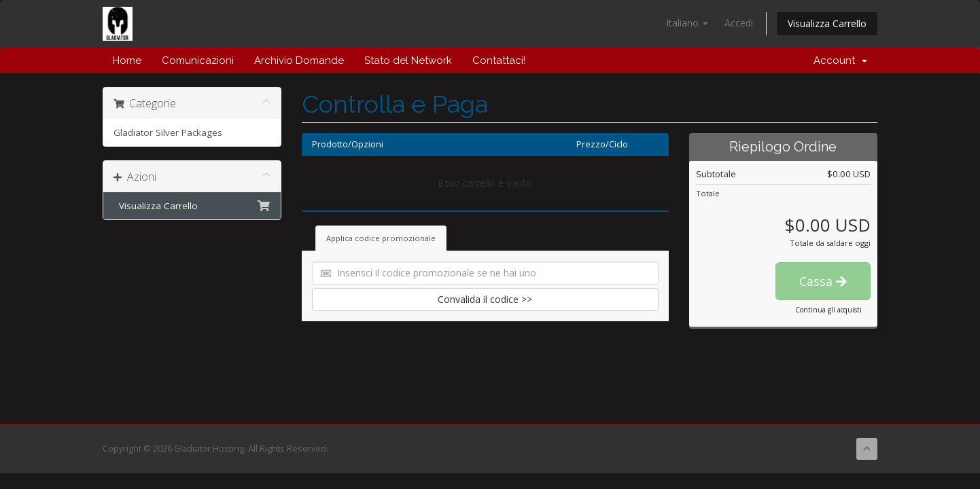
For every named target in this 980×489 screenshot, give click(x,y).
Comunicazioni (198, 60)
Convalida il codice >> (485, 299)
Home (127, 60)
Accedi (739, 23)
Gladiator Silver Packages (168, 132)
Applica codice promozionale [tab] (381, 238)
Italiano (687, 23)
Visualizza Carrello (827, 23)
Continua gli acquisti (828, 310)
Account (840, 60)
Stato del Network (408, 60)
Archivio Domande (299, 60)
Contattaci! (499, 60)
